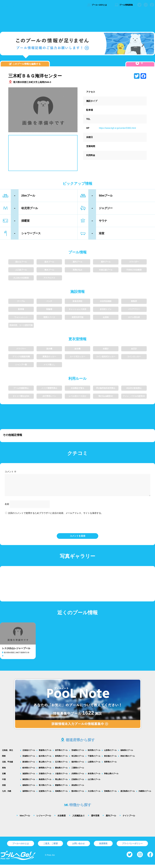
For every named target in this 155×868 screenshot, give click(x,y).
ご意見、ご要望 (50, 847)
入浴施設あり (78, 819)
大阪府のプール (61, 777)
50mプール (25, 819)
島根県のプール (45, 783)
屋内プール (111, 819)
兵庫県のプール (78, 777)
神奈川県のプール (128, 759)
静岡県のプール (45, 771)
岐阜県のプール (29, 771)
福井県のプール (78, 765)
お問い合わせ (78, 847)
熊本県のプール (78, 794)
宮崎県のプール (110, 794)
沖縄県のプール (145, 794)
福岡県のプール (29, 794)
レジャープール (44, 819)
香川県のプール (45, 788)
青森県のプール (45, 754)
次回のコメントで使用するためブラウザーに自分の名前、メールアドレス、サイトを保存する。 (56, 516)
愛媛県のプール (61, 788)
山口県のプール (94, 783)
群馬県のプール (61, 759)
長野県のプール (110, 765)
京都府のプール (45, 777)
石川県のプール (61, 765)
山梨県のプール (94, 765)
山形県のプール (110, 754)
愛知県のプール (61, 771)
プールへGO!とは (97, 5)
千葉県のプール (94, 759)
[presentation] (77, 527)
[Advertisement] (77, 20)
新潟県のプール (29, 765)
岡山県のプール (61, 783)
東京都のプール (110, 759)
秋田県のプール (94, 754)
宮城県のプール (78, 754)
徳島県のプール (29, 788)
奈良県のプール (94, 777)
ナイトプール (129, 819)
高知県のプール (78, 788)
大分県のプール (94, 794)
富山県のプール (45, 765)
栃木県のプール (45, 759)
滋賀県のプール (29, 777)
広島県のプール (78, 783)
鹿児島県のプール (128, 794)
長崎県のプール (61, 794)
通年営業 (95, 819)
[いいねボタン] (137, 63)
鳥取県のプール (29, 783)
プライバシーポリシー (132, 847)
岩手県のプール (61, 754)
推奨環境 (103, 847)
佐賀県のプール (45, 794)
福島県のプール (127, 754)
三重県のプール (78, 771)
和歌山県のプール (111, 777)
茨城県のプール (29, 759)
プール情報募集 (124, 5)
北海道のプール (29, 754)
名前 (7, 507)
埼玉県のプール (78, 759)
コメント (11, 472)
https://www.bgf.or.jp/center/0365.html (117, 128)
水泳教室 (62, 819)
